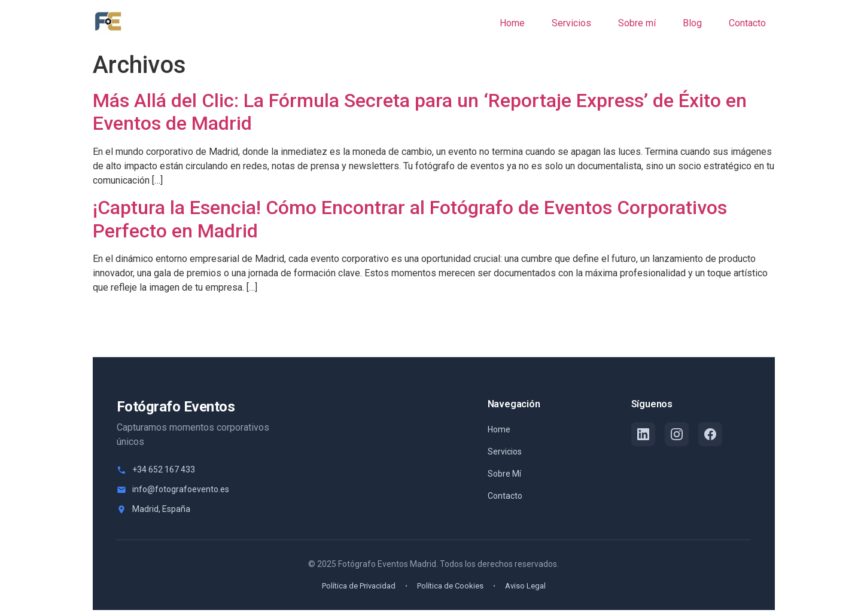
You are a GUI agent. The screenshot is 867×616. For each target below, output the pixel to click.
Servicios (505, 452)
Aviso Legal (525, 586)
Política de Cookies (450, 586)
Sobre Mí (504, 474)
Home (499, 429)
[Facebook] (710, 434)
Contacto (505, 496)
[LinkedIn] (643, 434)
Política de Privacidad (359, 586)
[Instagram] (677, 434)
